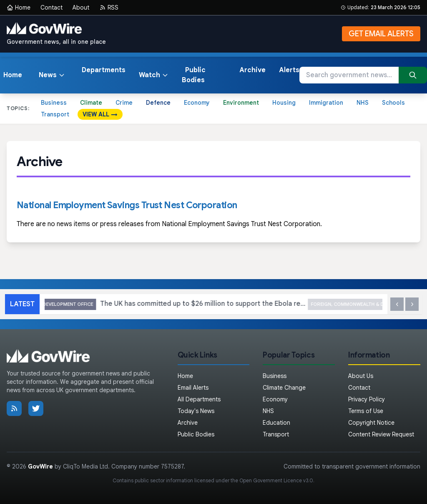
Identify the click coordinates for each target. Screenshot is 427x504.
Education (276, 423)
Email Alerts (193, 388)
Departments (104, 70)
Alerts (289, 70)
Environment (241, 103)
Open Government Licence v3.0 (276, 480)
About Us (361, 376)
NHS (363, 103)
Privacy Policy (367, 399)
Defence (158, 103)
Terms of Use (366, 411)
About (81, 8)
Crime (124, 103)
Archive (252, 70)
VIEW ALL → (100, 114)
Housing (284, 103)
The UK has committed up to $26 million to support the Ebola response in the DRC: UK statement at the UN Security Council (213, 304)
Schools (393, 103)
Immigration (326, 103)
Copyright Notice (371, 423)
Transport (55, 114)
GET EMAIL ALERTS (381, 34)
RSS (109, 8)
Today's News (196, 411)
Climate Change (284, 388)
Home (19, 8)
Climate (91, 103)
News (52, 75)
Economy (197, 103)
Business (54, 103)
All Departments (199, 399)
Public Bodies (194, 75)
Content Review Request (381, 434)
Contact (51, 8)
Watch (154, 75)
